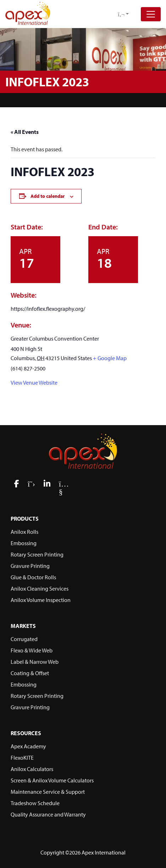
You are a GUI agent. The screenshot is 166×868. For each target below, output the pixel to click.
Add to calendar (48, 196)
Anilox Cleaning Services (40, 588)
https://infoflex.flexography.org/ (48, 309)
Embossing (24, 543)
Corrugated (24, 639)
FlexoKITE (22, 758)
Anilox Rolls (24, 532)
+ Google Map (110, 358)
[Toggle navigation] (151, 14)
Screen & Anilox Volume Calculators (52, 780)
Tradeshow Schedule (35, 803)
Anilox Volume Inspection (41, 600)
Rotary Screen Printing (37, 554)
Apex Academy (28, 746)
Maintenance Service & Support (48, 792)
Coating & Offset (30, 673)
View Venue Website (34, 383)
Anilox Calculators (32, 769)
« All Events (25, 132)
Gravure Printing (30, 566)
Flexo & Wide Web (32, 650)
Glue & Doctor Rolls (33, 577)
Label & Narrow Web (35, 662)
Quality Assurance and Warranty (48, 814)
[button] (123, 14)
